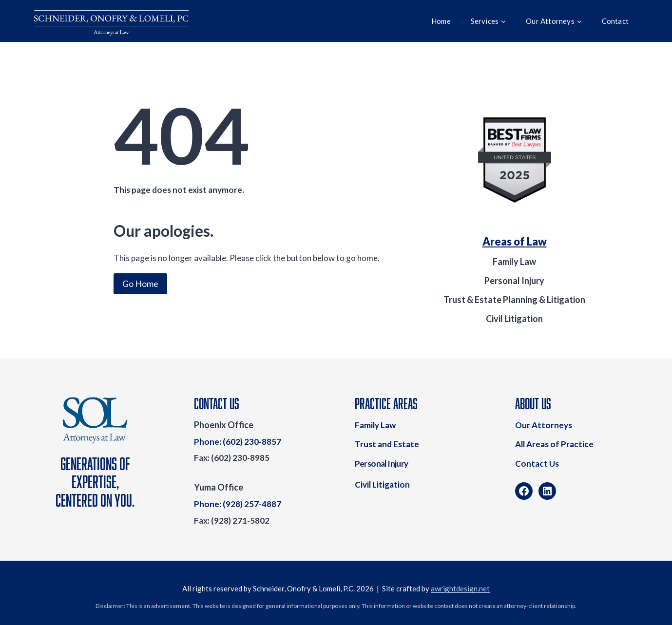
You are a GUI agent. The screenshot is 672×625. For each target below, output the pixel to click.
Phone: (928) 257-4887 (238, 504)
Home (441, 21)
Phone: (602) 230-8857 (238, 442)
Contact (615, 21)
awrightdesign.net (460, 588)
